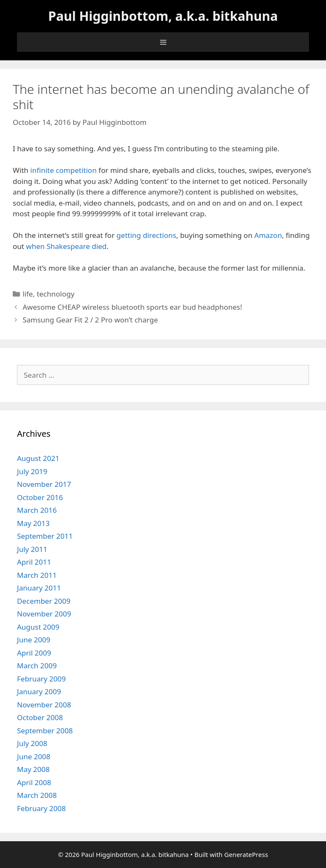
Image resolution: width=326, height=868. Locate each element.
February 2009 (41, 679)
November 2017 (44, 484)
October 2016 (40, 497)
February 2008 (41, 808)
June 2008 (34, 756)
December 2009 (44, 601)
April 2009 (34, 653)
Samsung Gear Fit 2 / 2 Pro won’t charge (90, 320)
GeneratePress (246, 854)
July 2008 (32, 743)
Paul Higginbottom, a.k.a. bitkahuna (163, 16)
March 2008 (37, 795)
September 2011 (45, 536)
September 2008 (45, 731)
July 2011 (32, 549)
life (28, 294)
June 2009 (34, 640)
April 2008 (34, 782)
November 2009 (44, 614)
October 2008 (40, 717)
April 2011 (34, 562)
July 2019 (32, 471)
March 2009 (37, 666)
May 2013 (33, 523)
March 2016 (37, 510)
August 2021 (38, 458)
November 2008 (44, 705)
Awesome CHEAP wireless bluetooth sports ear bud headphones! (132, 307)
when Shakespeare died (66, 246)
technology (55, 294)
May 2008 (33, 769)
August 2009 (38, 627)
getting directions (146, 235)
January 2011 (39, 588)
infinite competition (63, 170)
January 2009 (39, 691)
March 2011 (37, 575)
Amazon (268, 235)
